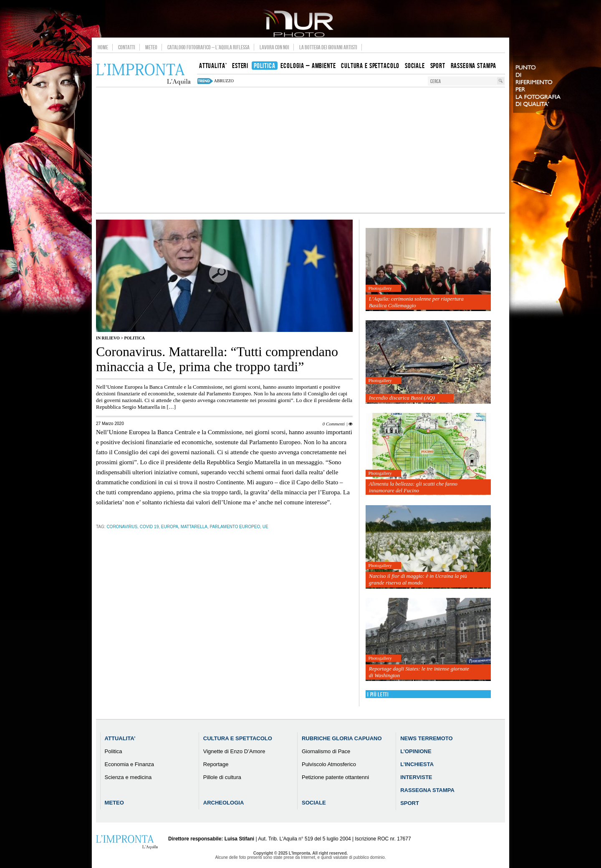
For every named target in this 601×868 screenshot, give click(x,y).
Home (103, 47)
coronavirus (122, 527)
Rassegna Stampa (427, 790)
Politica (134, 338)
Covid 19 (149, 527)
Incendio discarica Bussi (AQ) (402, 398)
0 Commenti (334, 424)
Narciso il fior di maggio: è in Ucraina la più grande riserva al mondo (418, 579)
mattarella (194, 527)
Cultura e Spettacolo (238, 738)
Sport (410, 803)
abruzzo (224, 81)
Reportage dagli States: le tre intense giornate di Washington (419, 672)
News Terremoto (426, 738)
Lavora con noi (274, 47)
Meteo (151, 47)
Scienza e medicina (128, 777)
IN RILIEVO (108, 338)
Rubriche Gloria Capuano (342, 738)
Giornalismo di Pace (326, 751)
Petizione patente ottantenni (335, 777)
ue (265, 527)
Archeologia (224, 803)
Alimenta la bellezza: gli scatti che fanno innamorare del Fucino (413, 487)
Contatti (127, 47)
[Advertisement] (300, 150)
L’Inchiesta (417, 764)
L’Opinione (416, 751)
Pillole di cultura (222, 777)
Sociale (314, 803)
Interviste (416, 777)
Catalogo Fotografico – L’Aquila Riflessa (208, 47)
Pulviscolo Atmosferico (329, 764)
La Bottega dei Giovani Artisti (328, 47)
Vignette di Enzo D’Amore (234, 751)
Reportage (216, 764)
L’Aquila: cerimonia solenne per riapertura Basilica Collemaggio (416, 302)
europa (170, 527)
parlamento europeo (235, 527)
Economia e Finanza (130, 764)
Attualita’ (120, 738)
